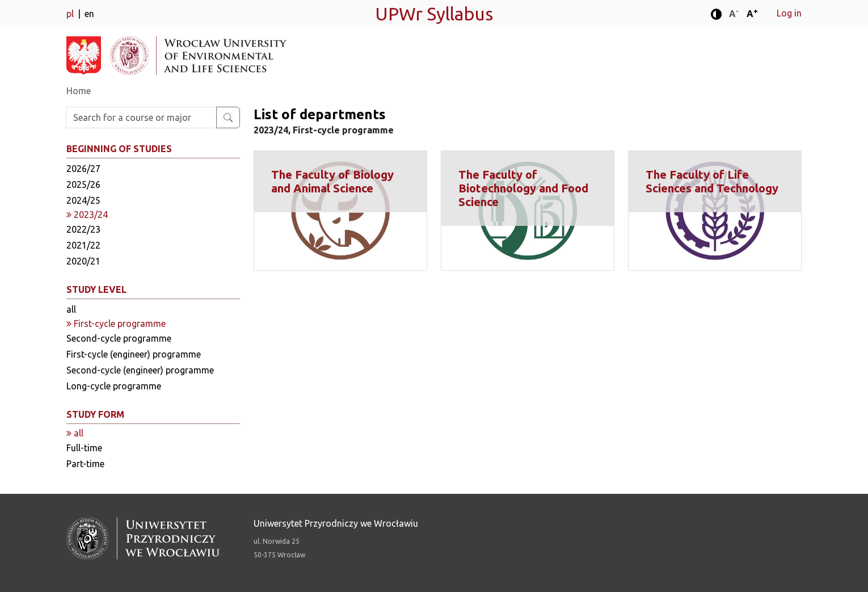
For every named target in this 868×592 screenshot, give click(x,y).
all (71, 309)
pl (71, 14)
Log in (789, 13)
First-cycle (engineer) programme (134, 354)
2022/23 (83, 229)
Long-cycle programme (114, 386)
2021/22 (83, 245)
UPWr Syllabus (434, 14)
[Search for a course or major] (228, 117)
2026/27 (83, 169)
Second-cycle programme (119, 338)
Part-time (85, 464)
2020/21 (83, 261)
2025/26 (83, 184)
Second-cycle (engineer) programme (140, 370)
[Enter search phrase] (141, 117)
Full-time (84, 448)
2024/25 (83, 200)
